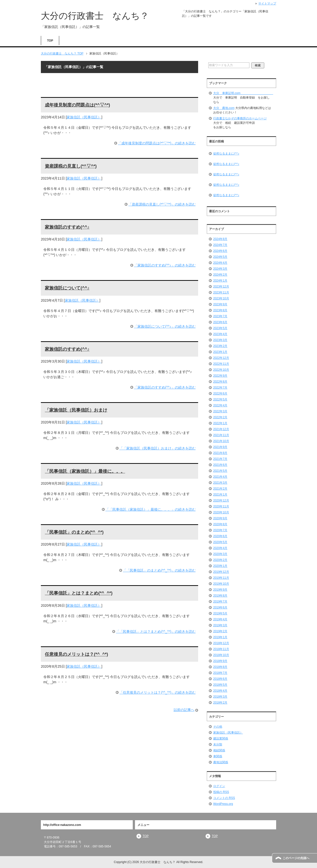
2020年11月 (221, 506)
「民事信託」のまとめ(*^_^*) (74, 532)
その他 (218, 727)
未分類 (218, 744)
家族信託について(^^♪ (67, 288)
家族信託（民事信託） (84, 117)
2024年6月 (220, 251)
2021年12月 (221, 429)
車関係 (218, 756)
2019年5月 (220, 613)
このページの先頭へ (296, 858)
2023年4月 (220, 334)
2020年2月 (220, 560)
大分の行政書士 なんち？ (95, 16)
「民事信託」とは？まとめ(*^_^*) (79, 593)
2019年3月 (220, 625)
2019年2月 (220, 631)
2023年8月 (220, 310)
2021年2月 (220, 489)
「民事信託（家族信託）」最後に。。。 (85, 471)
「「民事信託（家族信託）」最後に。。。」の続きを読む (151, 509)
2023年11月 (221, 292)
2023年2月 (220, 346)
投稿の (221, 792)
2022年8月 (220, 382)
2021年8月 (220, 453)
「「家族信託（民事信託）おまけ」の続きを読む (158, 448)
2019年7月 (220, 602)
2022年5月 (220, 399)
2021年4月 (220, 477)
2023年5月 (220, 328)
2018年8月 (220, 667)
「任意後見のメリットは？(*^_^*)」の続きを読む (157, 692)
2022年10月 (221, 370)
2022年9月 (220, 376)
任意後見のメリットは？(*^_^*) (76, 654)
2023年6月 (220, 322)
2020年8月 (220, 524)
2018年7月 (220, 673)
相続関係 (219, 750)
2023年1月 (220, 352)
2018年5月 (220, 685)
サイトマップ (267, 3)
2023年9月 (220, 304)
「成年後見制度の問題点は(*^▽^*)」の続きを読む (157, 143)
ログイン (219, 786)
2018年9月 (220, 661)
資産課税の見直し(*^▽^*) (71, 166)
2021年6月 (220, 465)
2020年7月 (220, 530)
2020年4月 (220, 548)
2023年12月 (221, 287)
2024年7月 (220, 245)
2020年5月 (220, 542)
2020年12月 (221, 500)
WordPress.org (223, 804)
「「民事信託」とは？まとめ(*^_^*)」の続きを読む (156, 631)
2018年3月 (220, 697)
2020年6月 (220, 536)
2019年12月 (221, 572)
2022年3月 (220, 411)
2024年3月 (220, 269)
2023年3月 (220, 340)
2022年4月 (220, 405)
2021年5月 (220, 471)
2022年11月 (221, 364)
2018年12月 (221, 643)
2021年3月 (220, 483)
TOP (50, 41)
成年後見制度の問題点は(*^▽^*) (77, 105)
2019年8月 (220, 596)
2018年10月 (221, 655)
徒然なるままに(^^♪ (226, 154)
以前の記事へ (184, 710)
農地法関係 (221, 762)
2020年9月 (220, 518)
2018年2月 (220, 703)
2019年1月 (220, 637)
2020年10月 (221, 512)
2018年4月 (220, 691)
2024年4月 (220, 263)
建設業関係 (221, 738)
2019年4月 (220, 619)
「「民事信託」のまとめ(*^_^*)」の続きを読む (159, 570)
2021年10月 (221, 441)
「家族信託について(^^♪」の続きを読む (165, 326)
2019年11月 (221, 578)
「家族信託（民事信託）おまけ (76, 410)
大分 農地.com (224, 108)
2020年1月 (220, 566)
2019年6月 (220, 607)
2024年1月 (220, 281)
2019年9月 (220, 590)
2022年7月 (220, 388)
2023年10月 (221, 298)
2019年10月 (221, 584)
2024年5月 (220, 257)
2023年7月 (220, 316)
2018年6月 (220, 679)
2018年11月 (221, 649)
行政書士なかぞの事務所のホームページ (240, 118)
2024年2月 (220, 275)
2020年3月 (220, 554)
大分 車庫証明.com (243, 93)
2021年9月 (220, 447)
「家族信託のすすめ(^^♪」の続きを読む (165, 265)
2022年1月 (220, 423)
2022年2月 (220, 417)
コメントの (224, 798)
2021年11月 (221, 435)
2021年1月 (220, 495)
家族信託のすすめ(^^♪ (67, 227)
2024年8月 (220, 239)
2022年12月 (221, 358)
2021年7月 (220, 459)
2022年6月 (220, 394)
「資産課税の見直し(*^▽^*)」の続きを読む (162, 204)
